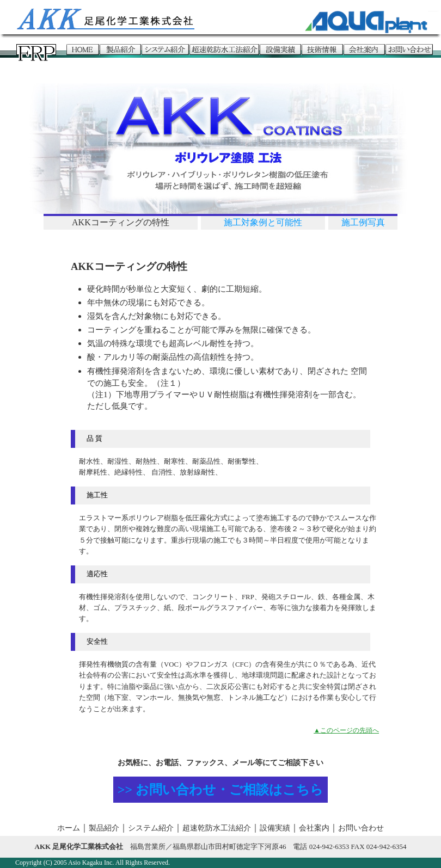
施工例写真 (363, 222)
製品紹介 (104, 828)
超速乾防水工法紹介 (217, 828)
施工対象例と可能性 (263, 222)
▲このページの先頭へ (346, 730)
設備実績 (275, 828)
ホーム (69, 828)
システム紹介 (151, 828)
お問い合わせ (361, 828)
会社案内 (314, 828)
